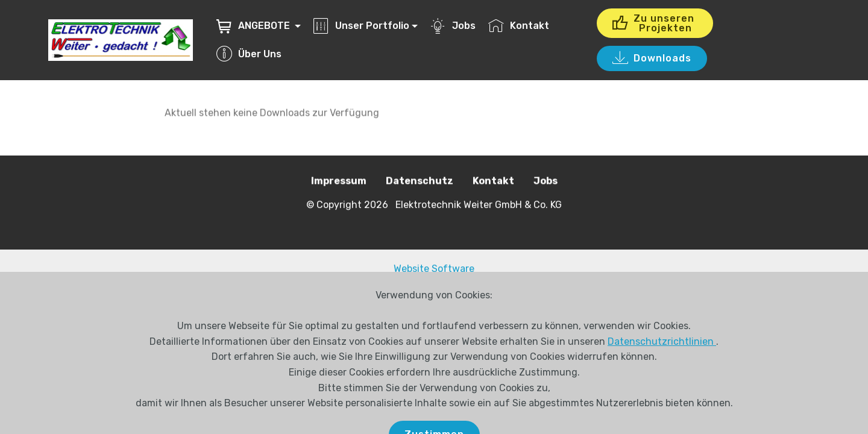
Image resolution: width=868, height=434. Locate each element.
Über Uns (249, 54)
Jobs (453, 26)
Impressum (339, 181)
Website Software (434, 269)
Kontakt (519, 26)
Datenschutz (420, 181)
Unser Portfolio (361, 26)
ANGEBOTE (254, 26)
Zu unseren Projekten (655, 23)
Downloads (652, 58)
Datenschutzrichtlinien (662, 360)
